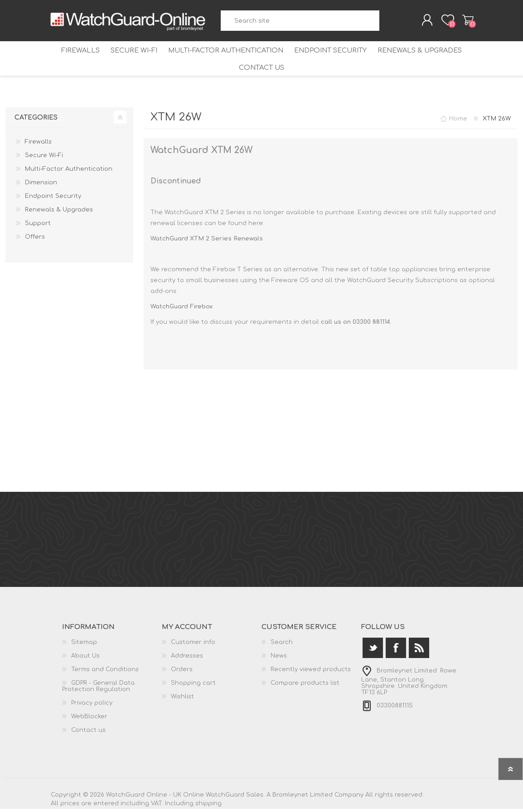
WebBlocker (89, 720)
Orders (182, 673)
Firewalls (84, 54)
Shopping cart (462, 22)
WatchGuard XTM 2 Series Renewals (207, 242)
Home (458, 122)
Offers (35, 240)
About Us (85, 659)
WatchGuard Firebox (182, 310)
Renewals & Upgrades (416, 54)
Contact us (262, 71)
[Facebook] (396, 651)
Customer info (193, 645)
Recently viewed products (311, 673)
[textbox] (300, 23)
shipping (208, 807)
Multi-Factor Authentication (226, 54)
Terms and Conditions (105, 673)
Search (387, 23)
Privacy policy (92, 706)
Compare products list (305, 686)
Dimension (41, 186)
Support (38, 226)
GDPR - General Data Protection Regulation (98, 689)
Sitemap (84, 645)
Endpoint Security (329, 54)
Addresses (187, 659)
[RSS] (419, 651)
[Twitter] (373, 651)
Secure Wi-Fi (136, 54)
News (279, 659)
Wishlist (182, 700)
